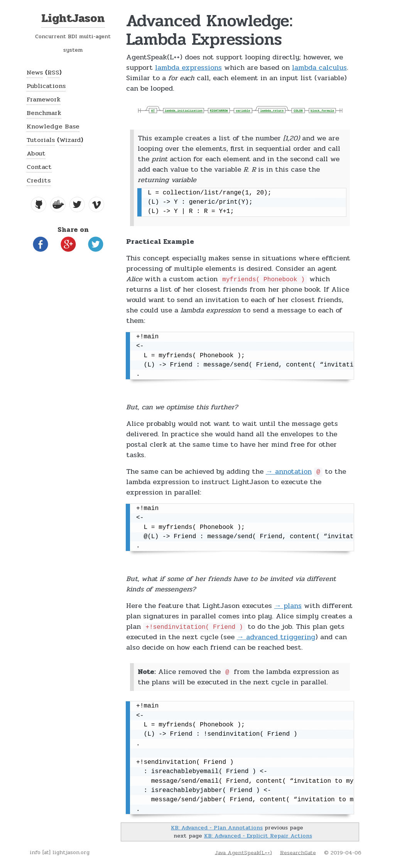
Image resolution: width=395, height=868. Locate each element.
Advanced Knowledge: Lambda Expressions (209, 30)
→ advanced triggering (276, 637)
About (36, 154)
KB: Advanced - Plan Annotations (217, 827)
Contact (39, 167)
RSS (53, 73)
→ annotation (289, 471)
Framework (44, 100)
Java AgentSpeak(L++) (243, 852)
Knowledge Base (53, 127)
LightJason (73, 18)
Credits (39, 181)
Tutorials (41, 140)
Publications (46, 86)
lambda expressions (188, 68)
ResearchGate (298, 852)
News (35, 73)
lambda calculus (319, 68)
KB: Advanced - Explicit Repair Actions (258, 836)
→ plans (288, 606)
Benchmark (44, 113)
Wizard (70, 140)
